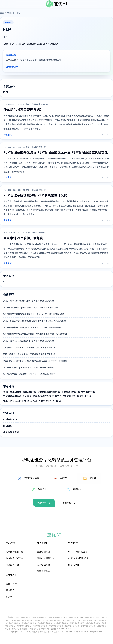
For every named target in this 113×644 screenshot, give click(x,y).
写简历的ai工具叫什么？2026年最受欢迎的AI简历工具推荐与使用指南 (35, 361)
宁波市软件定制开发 (81, 620)
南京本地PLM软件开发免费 (23, 238)
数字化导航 (74, 565)
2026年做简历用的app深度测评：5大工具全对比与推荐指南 (30, 307)
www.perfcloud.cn (96, 632)
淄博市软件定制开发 (77, 623)
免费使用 (42, 503)
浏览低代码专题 (11, 432)
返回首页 (8, 426)
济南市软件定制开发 (45, 623)
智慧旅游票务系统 (12, 396)
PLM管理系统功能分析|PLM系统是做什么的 (35, 195)
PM (64, 396)
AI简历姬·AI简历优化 (78, 558)
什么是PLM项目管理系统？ (23, 109)
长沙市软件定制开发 (24, 626)
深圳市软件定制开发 (40, 626)
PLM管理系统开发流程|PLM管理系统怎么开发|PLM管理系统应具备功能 (56, 152)
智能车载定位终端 (12, 392)
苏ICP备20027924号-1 (71, 632)
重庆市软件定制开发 (72, 626)
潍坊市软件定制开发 (93, 623)
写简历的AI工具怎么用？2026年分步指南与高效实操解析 (29, 347)
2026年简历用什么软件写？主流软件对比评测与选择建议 (29, 374)
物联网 (93, 478)
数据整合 (57, 396)
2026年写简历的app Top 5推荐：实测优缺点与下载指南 (29, 367)
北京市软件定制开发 (23, 617)
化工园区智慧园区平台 (15, 401)
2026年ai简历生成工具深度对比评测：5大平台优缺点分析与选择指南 (35, 321)
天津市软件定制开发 (39, 617)
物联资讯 (11, 13)
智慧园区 (77, 489)
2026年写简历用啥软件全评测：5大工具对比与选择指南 (29, 301)
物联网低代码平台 (15, 558)
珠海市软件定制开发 (56, 626)
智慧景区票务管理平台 (49, 392)
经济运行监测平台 (15, 552)
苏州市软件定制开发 (17, 620)
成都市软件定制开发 (88, 626)
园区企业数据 (84, 396)
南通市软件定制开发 (33, 620)
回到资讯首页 (10, 419)
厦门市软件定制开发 (29, 623)
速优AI (60, 4)
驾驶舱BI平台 (12, 565)
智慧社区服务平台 (46, 558)
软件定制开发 (17, 629)
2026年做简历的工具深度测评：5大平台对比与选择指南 (29, 341)
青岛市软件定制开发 (61, 623)
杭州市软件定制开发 (66, 620)
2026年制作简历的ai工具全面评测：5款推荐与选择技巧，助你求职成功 (36, 334)
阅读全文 (8, 135)
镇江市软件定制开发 (49, 620)
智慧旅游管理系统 (71, 392)
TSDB (59, 401)
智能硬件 (72, 396)
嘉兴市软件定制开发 (13, 623)
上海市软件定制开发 (55, 617)
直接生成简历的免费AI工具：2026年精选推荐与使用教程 (29, 354)
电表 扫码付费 (88, 392)
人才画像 (27, 396)
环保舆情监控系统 (42, 396)
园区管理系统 (44, 552)
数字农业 (42, 489)
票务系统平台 (29, 392)
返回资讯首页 (12, 67)
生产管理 (64, 478)
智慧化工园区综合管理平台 (41, 401)
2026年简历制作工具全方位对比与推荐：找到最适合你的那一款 (32, 327)
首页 (2, 13)
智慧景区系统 (44, 571)
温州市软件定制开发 (97, 620)
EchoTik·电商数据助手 (79, 552)
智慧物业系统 (44, 565)
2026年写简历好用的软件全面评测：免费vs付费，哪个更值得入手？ (34, 314)
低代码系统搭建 (31, 478)
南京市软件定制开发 (71, 617)
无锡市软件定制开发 (87, 617)
